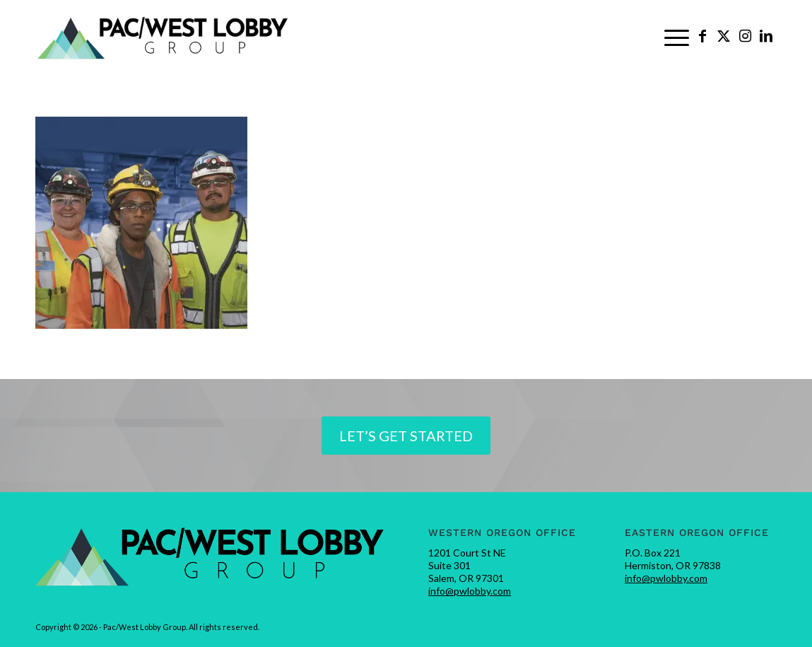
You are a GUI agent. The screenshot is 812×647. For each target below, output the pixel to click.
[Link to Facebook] (702, 35)
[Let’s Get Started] (406, 436)
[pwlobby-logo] (163, 36)
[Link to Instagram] (745, 35)
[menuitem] (677, 36)
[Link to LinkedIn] (766, 35)
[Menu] (677, 36)
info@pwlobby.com (470, 591)
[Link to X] (724, 35)
